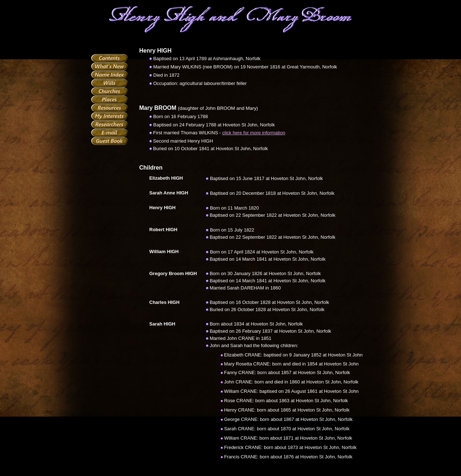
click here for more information (254, 133)
